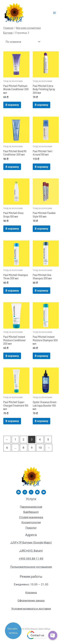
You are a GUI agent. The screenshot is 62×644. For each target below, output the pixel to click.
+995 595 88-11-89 (31, 559)
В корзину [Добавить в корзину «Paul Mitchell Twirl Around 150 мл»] (41, 167)
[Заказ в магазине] (22, 42)
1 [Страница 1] (15, 439)
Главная (8, 28)
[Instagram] (25, 492)
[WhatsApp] (31, 492)
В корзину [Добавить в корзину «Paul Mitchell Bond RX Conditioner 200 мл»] (12, 167)
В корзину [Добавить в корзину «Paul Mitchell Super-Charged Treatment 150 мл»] (12, 421)
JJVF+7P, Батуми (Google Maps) (31, 542)
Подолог (31, 528)
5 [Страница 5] (48, 439)
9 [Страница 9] (32, 448)
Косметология (31, 522)
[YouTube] (44, 492)
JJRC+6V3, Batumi (31, 551)
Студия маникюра (31, 517)
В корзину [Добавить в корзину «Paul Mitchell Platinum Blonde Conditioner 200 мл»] (12, 105)
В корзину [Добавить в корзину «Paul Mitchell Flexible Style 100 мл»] (41, 229)
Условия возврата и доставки (31, 609)
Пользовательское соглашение (31, 567)
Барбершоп (31, 512)
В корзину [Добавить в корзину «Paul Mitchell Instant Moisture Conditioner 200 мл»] (12, 356)
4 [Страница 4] (40, 439)
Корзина (31, 592)
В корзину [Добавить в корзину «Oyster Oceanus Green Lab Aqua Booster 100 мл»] (41, 421)
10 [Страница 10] (40, 448)
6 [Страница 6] (7, 448)
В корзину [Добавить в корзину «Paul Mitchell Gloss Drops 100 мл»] (12, 229)
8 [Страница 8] (23, 448)
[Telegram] (37, 492)
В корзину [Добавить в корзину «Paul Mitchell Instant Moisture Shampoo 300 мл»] (41, 356)
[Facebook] (19, 492)
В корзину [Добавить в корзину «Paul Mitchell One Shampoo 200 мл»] (41, 291)
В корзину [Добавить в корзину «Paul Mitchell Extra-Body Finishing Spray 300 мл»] (41, 105)
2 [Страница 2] (23, 439)
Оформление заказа (31, 600)
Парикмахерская (31, 507)
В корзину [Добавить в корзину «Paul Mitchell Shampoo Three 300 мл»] (12, 291)
